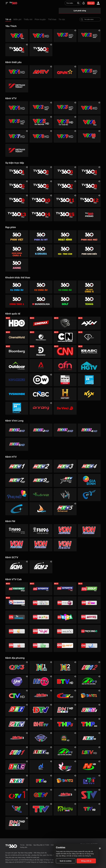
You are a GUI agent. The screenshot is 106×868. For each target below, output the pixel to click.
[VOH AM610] (65, 531)
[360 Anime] (17, 265)
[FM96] (41, 531)
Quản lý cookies (66, 861)
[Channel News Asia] (41, 366)
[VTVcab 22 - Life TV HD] (41, 645)
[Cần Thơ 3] (65, 795)
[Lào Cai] (17, 767)
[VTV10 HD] (89, 136)
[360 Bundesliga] (41, 301)
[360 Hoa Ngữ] (89, 237)
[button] (9, 20)
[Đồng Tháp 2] (65, 809)
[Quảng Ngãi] (89, 781)
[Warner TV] (65, 323)
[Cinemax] (41, 323)
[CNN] (65, 351)
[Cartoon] (65, 337)
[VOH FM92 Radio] (65, 545)
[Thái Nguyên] (17, 809)
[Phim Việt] (17, 237)
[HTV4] (89, 466)
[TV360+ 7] (65, 186)
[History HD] (65, 394)
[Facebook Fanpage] (100, 848)
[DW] (41, 380)
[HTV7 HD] (17, 480)
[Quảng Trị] (41, 795)
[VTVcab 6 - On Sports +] (17, 603)
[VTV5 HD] (89, 72)
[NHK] (65, 380)
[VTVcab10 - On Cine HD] (89, 603)
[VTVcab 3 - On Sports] (41, 589)
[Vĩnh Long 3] (65, 430)
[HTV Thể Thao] (65, 480)
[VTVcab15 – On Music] (65, 631)
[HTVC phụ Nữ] (17, 495)
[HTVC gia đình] (89, 480)
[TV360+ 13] (17, 215)
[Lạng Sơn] (89, 752)
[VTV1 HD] (41, 36)
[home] (13, 3)
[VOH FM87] (17, 545)
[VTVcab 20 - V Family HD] (17, 645)
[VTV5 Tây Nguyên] (41, 122)
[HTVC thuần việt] (41, 495)
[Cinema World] (17, 337)
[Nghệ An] (65, 767)
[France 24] (89, 380)
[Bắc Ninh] (65, 682)
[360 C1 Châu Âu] (17, 287)
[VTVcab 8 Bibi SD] (41, 617)
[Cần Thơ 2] (17, 738)
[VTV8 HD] (41, 136)
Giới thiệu (29, 845)
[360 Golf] (65, 301)
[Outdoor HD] (17, 366)
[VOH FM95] (41, 545)
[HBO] (17, 323)
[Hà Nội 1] (41, 667)
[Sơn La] (89, 795)
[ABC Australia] (89, 351)
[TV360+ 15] (65, 215)
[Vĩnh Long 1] (17, 430)
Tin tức (22, 845)
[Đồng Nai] (17, 823)
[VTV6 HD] (17, 36)
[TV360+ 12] (89, 201)
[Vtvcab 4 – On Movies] (89, 617)
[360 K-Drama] (41, 251)
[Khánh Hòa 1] (17, 781)
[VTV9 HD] (65, 136)
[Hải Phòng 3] (65, 724)
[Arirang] (41, 408)
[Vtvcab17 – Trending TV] (89, 631)
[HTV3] (65, 466)
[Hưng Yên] (65, 738)
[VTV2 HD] (89, 36)
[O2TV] (89, 645)
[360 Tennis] (89, 301)
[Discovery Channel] (41, 351)
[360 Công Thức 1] (17, 301)
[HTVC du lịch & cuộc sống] (41, 509)
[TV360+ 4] (89, 172)
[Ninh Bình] (89, 767)
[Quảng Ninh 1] (17, 795)
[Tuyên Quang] (89, 809)
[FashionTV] (89, 337)
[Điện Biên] (41, 710)
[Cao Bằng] (65, 696)
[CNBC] (41, 394)
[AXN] (89, 323)
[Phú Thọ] (41, 781)
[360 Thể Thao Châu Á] (89, 287)
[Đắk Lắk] (17, 710)
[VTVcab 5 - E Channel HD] (17, 631)
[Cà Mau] (17, 696)
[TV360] (89, 215)
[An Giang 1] (17, 752)
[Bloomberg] (17, 351)
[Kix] (89, 394)
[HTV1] (17, 466)
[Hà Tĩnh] (41, 724)
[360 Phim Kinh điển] (89, 251)
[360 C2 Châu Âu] (41, 287)
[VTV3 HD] (65, 36)
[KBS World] (17, 380)
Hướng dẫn (24, 847)
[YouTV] (17, 682)
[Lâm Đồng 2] (89, 682)
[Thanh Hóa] (41, 809)
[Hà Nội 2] (65, 667)
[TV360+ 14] (41, 215)
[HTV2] (41, 466)
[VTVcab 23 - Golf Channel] (89, 589)
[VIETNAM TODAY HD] (17, 86)
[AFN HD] (65, 366)
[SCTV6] (17, 567)
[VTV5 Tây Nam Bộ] (65, 122)
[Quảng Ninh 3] (17, 667)
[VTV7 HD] (17, 136)
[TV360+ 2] (41, 50)
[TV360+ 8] (89, 186)
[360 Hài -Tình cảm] (65, 251)
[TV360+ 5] (17, 186)
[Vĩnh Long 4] (89, 430)
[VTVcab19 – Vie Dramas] (17, 617)
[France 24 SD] (17, 408)
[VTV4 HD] (89, 108)
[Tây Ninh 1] (41, 767)
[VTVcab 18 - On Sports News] (65, 589)
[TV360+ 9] (17, 201)
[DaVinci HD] (65, 408)
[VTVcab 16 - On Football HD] (17, 589)
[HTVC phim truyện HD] (65, 495)
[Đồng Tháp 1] (89, 710)
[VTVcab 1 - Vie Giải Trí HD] (41, 603)
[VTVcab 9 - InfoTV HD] (65, 645)
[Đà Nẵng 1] (89, 696)
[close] (103, 6)
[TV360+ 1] (17, 50)
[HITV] (41, 682)
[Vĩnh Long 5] (17, 444)
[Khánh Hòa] (89, 738)
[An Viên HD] (65, 509)
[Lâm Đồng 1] (65, 752)
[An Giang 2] (89, 667)
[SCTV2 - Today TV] (41, 567)
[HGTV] (89, 366)
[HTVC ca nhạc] (89, 495)
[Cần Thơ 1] (41, 696)
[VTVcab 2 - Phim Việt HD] (65, 603)
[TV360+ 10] (41, 201)
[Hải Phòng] (89, 724)
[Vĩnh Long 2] (41, 430)
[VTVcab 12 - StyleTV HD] (41, 631)
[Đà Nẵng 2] (65, 781)
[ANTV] (41, 72)
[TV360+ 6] (41, 186)
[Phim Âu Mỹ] (41, 237)
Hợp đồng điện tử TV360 (41, 845)
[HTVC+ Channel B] (17, 509)
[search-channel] (82, 19)
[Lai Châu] (41, 752)
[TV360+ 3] (65, 172)
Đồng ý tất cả (86, 861)
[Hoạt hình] (65, 237)
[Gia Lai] (17, 724)
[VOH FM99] (89, 531)
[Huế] (41, 738)
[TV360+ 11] (65, 201)
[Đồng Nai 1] (65, 710)
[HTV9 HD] (41, 480)
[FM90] (17, 531)
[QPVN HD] (65, 72)
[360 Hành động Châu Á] (17, 251)
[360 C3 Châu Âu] (65, 287)
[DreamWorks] (41, 337)
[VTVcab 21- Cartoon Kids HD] (65, 617)
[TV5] (17, 394)
